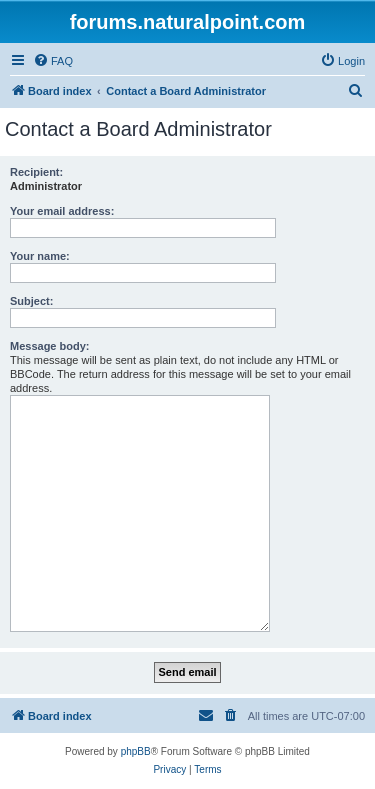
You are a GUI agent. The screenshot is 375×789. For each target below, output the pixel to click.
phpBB (136, 751)
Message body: (49, 346)
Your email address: (62, 211)
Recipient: (36, 172)
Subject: (31, 301)
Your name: (40, 256)
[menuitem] (53, 61)
